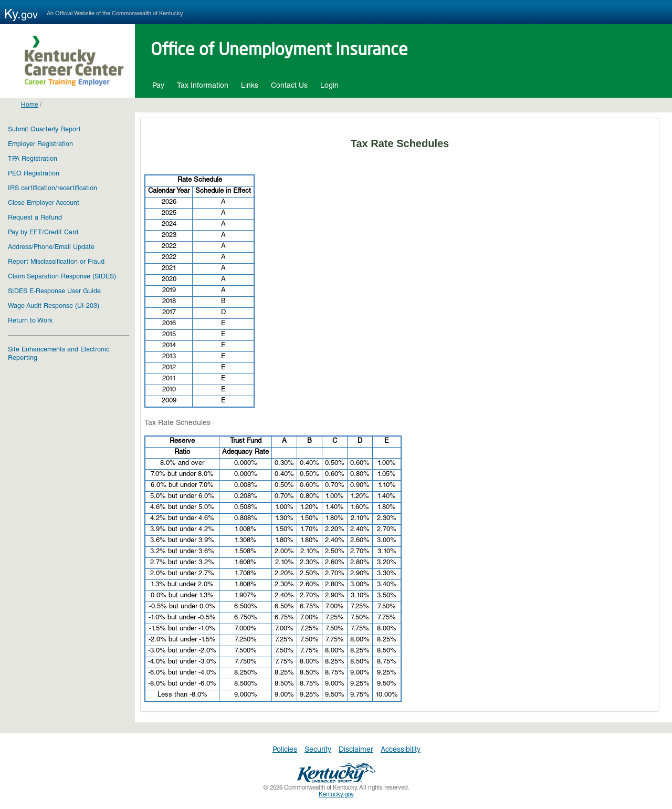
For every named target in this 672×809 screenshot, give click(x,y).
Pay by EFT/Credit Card (43, 233)
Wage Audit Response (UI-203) (54, 307)
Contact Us (289, 86)
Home (30, 105)
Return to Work (30, 321)
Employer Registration (40, 145)
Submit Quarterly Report (44, 130)
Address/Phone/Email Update (51, 248)
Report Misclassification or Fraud (56, 262)
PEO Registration (34, 174)
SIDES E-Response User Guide (54, 292)
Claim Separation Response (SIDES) (62, 277)
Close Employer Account (44, 204)
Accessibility (401, 750)
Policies (285, 750)
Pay (158, 86)
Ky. (24, 16)
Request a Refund (35, 218)
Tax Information (203, 86)
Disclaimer (356, 750)
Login (329, 86)
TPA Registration (33, 159)
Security (318, 750)
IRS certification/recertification (52, 189)
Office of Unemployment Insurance (279, 51)
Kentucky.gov (336, 795)
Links (250, 86)
